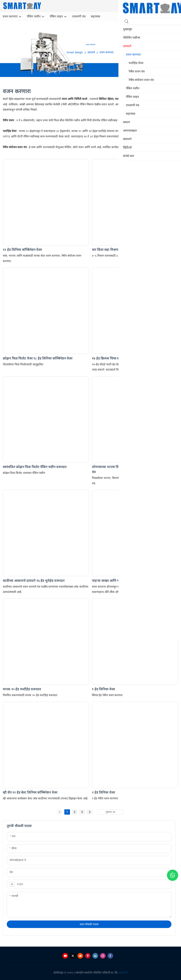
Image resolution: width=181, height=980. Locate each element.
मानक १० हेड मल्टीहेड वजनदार (22, 689)
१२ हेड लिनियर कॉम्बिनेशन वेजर (22, 250)
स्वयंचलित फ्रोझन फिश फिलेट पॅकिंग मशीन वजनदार (35, 467)
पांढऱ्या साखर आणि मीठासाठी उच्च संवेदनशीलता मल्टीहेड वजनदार (133, 581)
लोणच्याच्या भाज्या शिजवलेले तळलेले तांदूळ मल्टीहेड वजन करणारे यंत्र (133, 469)
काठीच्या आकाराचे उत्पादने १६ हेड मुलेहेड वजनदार (34, 581)
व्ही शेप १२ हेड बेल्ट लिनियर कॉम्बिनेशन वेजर (30, 792)
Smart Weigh (75, 52)
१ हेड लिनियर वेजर (103, 689)
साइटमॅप (123, 973)
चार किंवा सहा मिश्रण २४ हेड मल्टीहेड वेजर (118, 250)
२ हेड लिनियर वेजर (103, 792)
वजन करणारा (107, 52)
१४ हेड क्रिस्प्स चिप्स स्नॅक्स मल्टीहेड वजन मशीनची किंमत (127, 358)
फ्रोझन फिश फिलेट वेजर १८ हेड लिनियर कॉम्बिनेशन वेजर (38, 358)
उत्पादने (91, 52)
